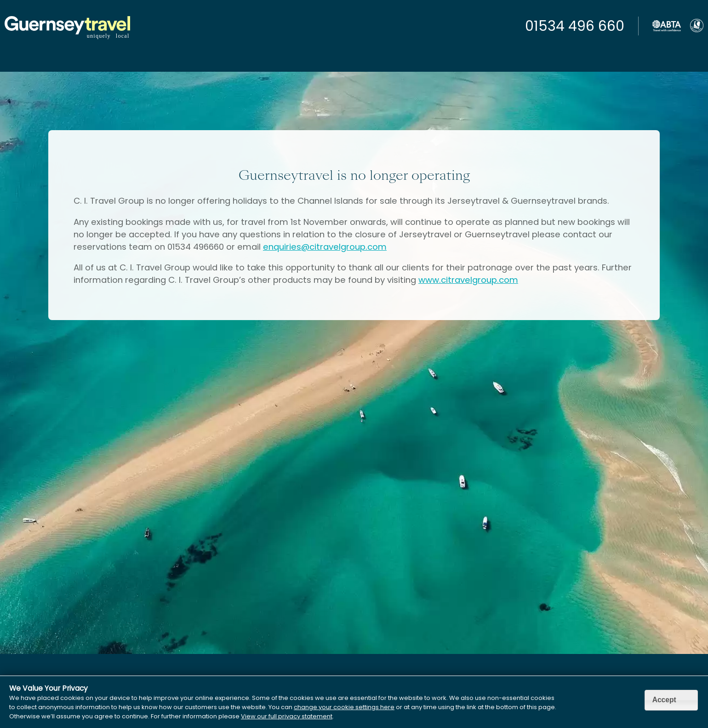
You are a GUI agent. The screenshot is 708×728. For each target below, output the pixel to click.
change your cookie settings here (344, 707)
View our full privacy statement (287, 716)
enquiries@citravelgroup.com (325, 247)
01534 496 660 (575, 26)
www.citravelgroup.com (468, 280)
